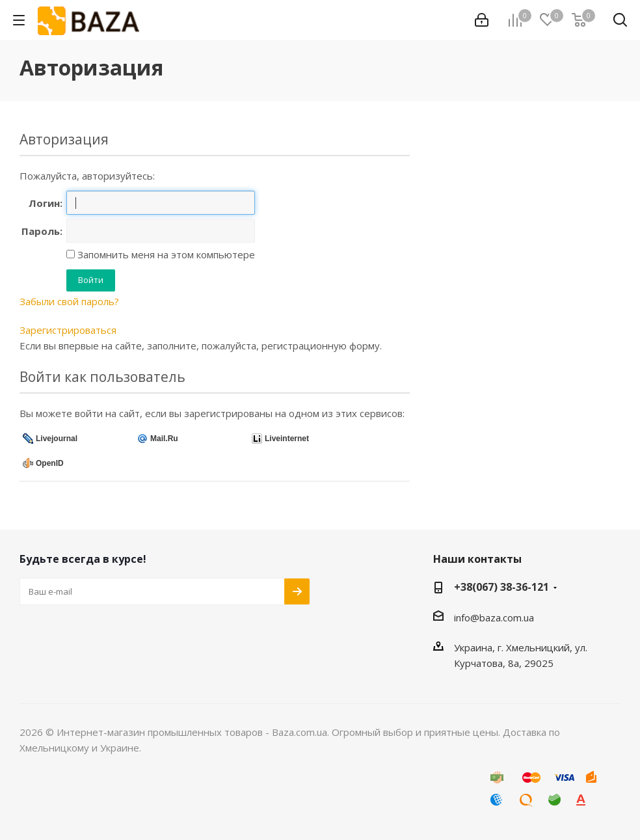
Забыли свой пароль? (69, 301)
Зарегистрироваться (68, 330)
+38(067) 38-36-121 (501, 587)
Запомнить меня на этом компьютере (165, 254)
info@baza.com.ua (494, 617)
